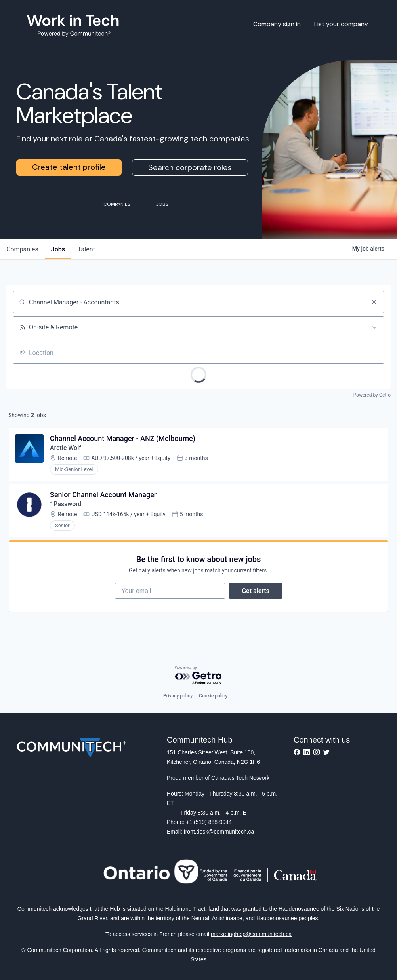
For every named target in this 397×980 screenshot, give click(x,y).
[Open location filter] (374, 353)
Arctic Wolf (66, 448)
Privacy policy (178, 696)
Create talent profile (69, 167)
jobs (58, 249)
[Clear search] (374, 302)
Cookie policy (213, 696)
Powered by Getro (372, 395)
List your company (341, 24)
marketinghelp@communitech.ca (251, 934)
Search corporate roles (190, 167)
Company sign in (277, 24)
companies (22, 249)
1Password (66, 504)
